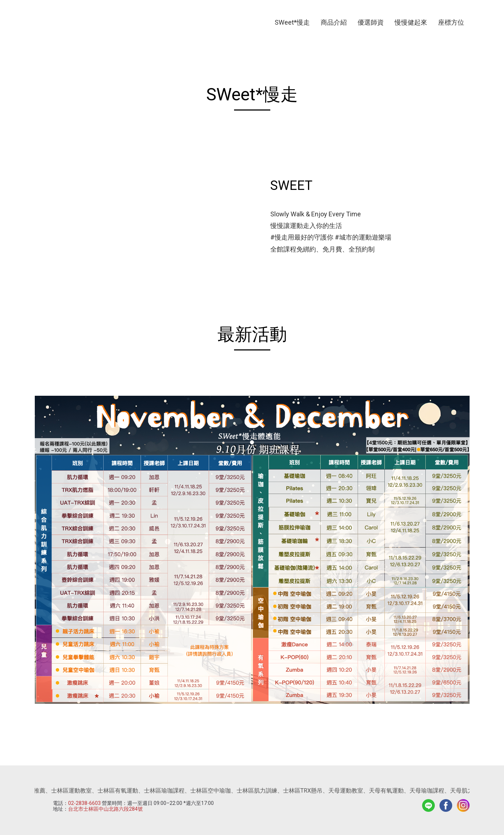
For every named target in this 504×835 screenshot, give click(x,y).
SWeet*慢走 (292, 22)
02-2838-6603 (84, 803)
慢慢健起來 (411, 22)
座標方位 (451, 22)
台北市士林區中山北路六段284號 (105, 809)
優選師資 (371, 22)
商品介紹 (334, 22)
